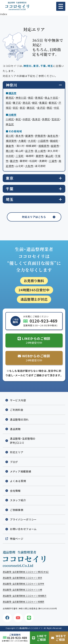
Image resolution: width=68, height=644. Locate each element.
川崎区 (10, 119)
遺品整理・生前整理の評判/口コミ (23, 440)
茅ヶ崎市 (40, 151)
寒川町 (10, 151)
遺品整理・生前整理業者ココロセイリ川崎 (22, 590)
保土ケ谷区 (51, 98)
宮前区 (56, 119)
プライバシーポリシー (23, 519)
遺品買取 (15, 429)
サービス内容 (18, 400)
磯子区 (17, 103)
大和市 (29, 166)
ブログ (14, 462)
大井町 (32, 141)
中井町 (10, 156)
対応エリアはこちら (34, 217)
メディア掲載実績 (21, 471)
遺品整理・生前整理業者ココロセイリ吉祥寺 (23, 584)
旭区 (9, 103)
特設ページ (17, 539)
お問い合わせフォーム (23, 529)
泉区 (22, 108)
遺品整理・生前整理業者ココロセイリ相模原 (23, 602)
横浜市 (13, 93)
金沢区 (41, 108)
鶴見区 (10, 98)
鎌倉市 (10, 146)
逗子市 (29, 151)
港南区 (39, 98)
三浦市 (53, 161)
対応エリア (17, 452)
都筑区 (53, 103)
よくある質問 (18, 481)
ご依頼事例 (17, 510)
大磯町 (22, 141)
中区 (57, 108)
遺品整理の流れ (19, 419)
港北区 (27, 103)
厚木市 (20, 136)
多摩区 (46, 119)
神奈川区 (21, 98)
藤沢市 (14, 161)
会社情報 (15, 491)
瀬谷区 (31, 108)
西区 (50, 108)
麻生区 (10, 124)
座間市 (55, 146)
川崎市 (13, 115)
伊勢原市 (40, 136)
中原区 (27, 119)
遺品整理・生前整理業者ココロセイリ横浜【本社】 (26, 572)
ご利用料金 (17, 410)
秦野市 (40, 156)
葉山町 (49, 156)
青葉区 (43, 103)
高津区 (36, 119)
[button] (61, 6)
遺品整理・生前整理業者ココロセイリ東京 (22, 578)
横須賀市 (11, 141)
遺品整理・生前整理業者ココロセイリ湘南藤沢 (25, 596)
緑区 (35, 103)
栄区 (15, 108)
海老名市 (53, 136)
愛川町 (10, 136)
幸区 (18, 119)
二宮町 (20, 156)
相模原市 (44, 146)
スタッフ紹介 (18, 500)
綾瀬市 (29, 136)
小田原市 (43, 141)
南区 (31, 98)
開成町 (54, 141)
